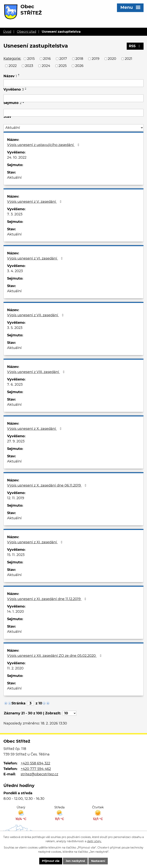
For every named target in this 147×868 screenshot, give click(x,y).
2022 (13, 66)
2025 (63, 66)
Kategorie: (12, 58)
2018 (79, 59)
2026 (79, 66)
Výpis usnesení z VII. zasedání (36, 315)
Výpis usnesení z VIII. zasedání (37, 372)
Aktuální (14, 178)
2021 (129, 59)
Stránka (18, 703)
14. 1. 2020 (16, 612)
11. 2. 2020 (15, 668)
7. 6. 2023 (15, 385)
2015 (31, 59)
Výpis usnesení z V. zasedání (35, 202)
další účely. (94, 841)
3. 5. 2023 (15, 328)
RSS (135, 46)
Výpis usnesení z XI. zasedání (36, 542)
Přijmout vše (51, 861)
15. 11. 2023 (16, 555)
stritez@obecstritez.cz (39, 774)
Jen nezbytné (75, 861)
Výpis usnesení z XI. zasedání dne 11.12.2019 (47, 599)
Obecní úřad (27, 32)
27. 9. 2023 (16, 441)
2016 (47, 59)
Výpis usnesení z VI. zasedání (36, 258)
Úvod (7, 32)
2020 (112, 59)
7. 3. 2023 (15, 214)
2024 (46, 66)
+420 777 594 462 (36, 769)
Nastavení (98, 861)
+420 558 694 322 (35, 763)
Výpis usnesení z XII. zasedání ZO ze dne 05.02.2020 (55, 656)
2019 (96, 59)
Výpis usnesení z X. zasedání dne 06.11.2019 (47, 485)
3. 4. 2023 (15, 271)
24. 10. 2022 (17, 157)
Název (10, 76)
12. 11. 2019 (16, 498)
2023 (29, 66)
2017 (63, 59)
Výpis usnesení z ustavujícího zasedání (44, 145)
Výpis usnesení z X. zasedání (35, 429)
